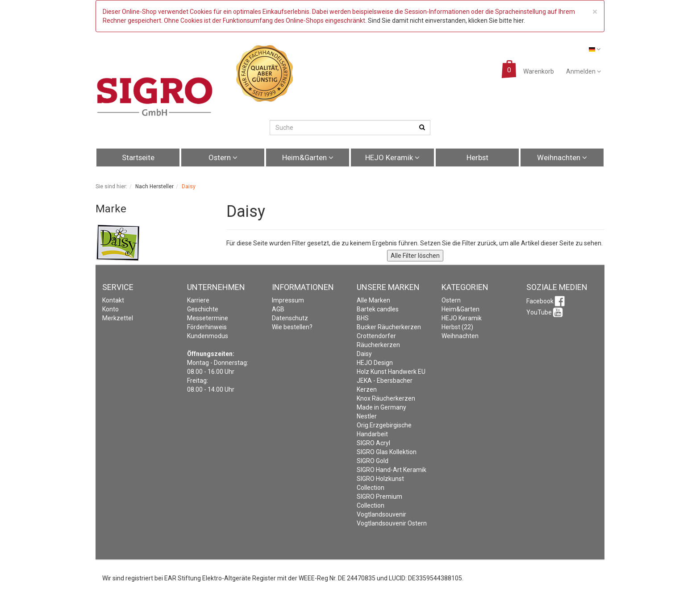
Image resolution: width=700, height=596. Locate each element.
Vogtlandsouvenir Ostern (392, 523)
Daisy (364, 354)
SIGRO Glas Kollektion (387, 452)
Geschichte (203, 309)
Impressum (288, 300)
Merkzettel (118, 318)
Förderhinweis (207, 327)
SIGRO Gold (373, 461)
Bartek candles (378, 309)
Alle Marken (373, 300)
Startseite (138, 157)
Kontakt (113, 300)
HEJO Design (375, 363)
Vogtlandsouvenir (381, 514)
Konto (110, 309)
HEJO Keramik (392, 157)
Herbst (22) (457, 327)
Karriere (198, 300)
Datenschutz (290, 318)
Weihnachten (562, 157)
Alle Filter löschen (415, 256)
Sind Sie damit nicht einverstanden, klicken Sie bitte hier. (446, 21)
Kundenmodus (208, 336)
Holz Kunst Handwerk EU (391, 372)
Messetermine (208, 318)
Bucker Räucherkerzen (389, 327)
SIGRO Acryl (373, 443)
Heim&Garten (308, 157)
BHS (363, 318)
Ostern (223, 157)
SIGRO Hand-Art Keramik (392, 470)
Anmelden (583, 71)
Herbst (477, 157)
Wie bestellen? (292, 327)
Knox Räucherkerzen (386, 398)
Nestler (367, 416)
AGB (278, 309)
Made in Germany (381, 407)
